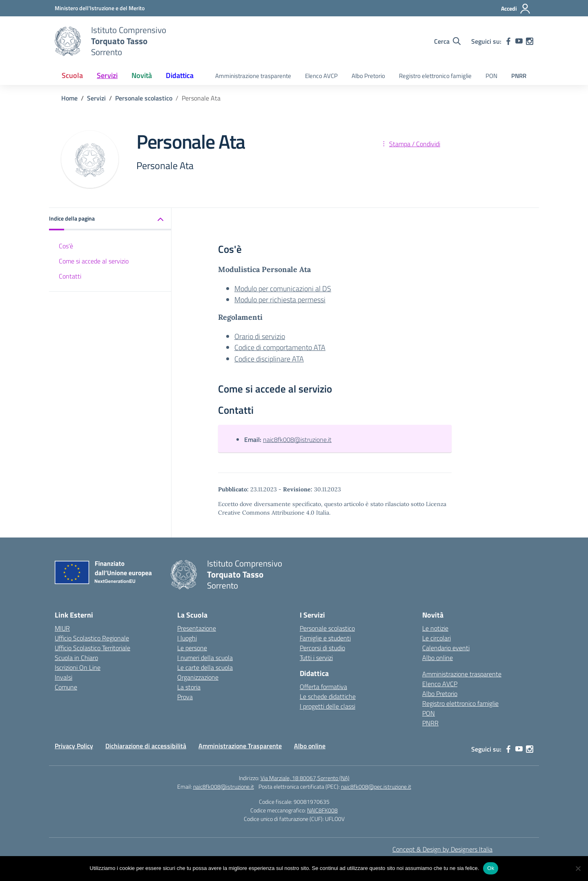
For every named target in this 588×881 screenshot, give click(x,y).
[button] (110, 219)
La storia (189, 687)
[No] (578, 868)
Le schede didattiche (328, 696)
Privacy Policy (74, 746)
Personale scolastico (327, 628)
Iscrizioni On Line (78, 667)
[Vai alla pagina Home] (69, 98)
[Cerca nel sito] (447, 41)
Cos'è (66, 246)
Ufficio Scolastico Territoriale (92, 648)
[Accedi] (516, 9)
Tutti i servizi (316, 658)
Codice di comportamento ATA (280, 347)
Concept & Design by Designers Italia (442, 849)
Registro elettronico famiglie (435, 76)
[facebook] (508, 41)
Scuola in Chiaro (76, 658)
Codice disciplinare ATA (269, 359)
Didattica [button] (180, 75)
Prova (185, 697)
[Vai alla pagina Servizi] (96, 98)
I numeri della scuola (205, 658)
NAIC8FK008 (322, 810)
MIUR (62, 628)
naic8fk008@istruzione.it (297, 439)
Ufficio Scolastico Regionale (92, 638)
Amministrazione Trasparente (240, 746)
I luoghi (187, 638)
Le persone (192, 648)
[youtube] (519, 41)
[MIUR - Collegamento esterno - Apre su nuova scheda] (100, 8)
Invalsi (63, 677)
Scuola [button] (72, 75)
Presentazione (197, 628)
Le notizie (435, 628)
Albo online (438, 658)
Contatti (70, 276)
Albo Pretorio (368, 76)
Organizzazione (198, 677)
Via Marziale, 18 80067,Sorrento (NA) (305, 778)
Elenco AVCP (321, 76)
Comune (66, 687)
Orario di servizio (260, 336)
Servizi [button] (107, 75)
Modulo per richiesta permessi (280, 300)
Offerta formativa (323, 687)
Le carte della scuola (205, 667)
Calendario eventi (446, 648)
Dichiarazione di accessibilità (146, 746)
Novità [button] (142, 75)
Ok (491, 868)
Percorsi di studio (322, 648)
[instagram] (530, 41)
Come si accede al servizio (94, 261)
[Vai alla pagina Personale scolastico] (144, 98)
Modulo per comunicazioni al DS (283, 289)
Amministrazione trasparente (253, 76)
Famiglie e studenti (325, 638)
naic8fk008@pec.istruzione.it (376, 786)
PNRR (519, 76)
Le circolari (437, 638)
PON (491, 76)
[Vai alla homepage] (68, 41)
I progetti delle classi (327, 706)
